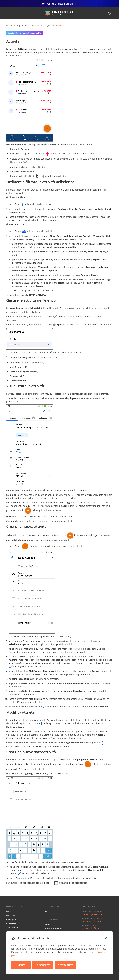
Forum (47, 925)
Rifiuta (21, 965)
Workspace (11, 920)
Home (9, 25)
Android (35, 25)
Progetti (47, 25)
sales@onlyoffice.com (92, 914)
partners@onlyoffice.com (94, 921)
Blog (46, 912)
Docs (8, 912)
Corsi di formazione (53, 929)
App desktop (12, 928)
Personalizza (43, 965)
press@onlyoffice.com (92, 928)
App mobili (22, 25)
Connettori (11, 924)
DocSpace (11, 916)
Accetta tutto (65, 965)
